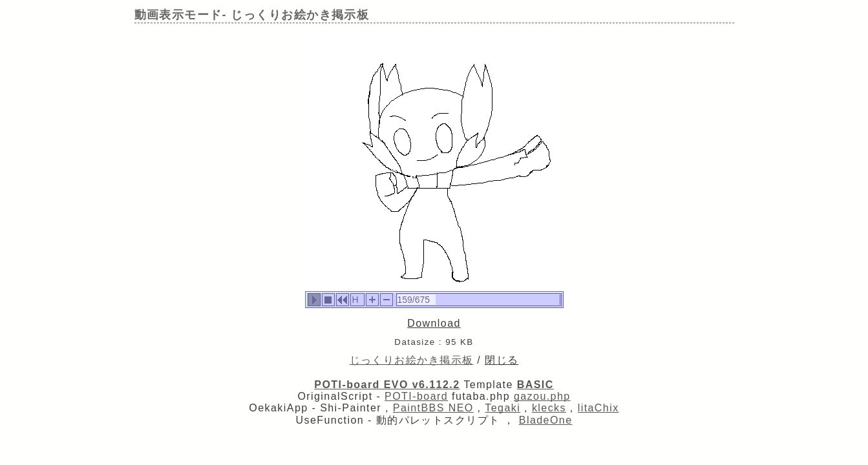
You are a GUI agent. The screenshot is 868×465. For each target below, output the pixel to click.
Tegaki (503, 408)
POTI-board (416, 396)
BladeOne (546, 420)
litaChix (598, 408)
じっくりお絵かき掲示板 (412, 360)
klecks (549, 408)
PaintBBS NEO (433, 408)
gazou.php (542, 396)
